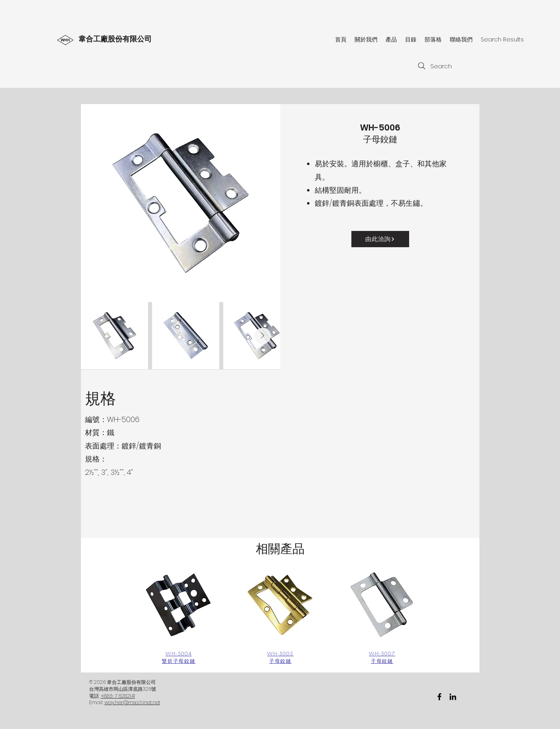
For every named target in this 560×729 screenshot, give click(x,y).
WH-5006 (380, 127)
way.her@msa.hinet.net (132, 702)
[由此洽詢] (380, 239)
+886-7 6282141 (118, 696)
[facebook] (439, 697)
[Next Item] (263, 336)
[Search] (434, 66)
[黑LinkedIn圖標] (453, 697)
